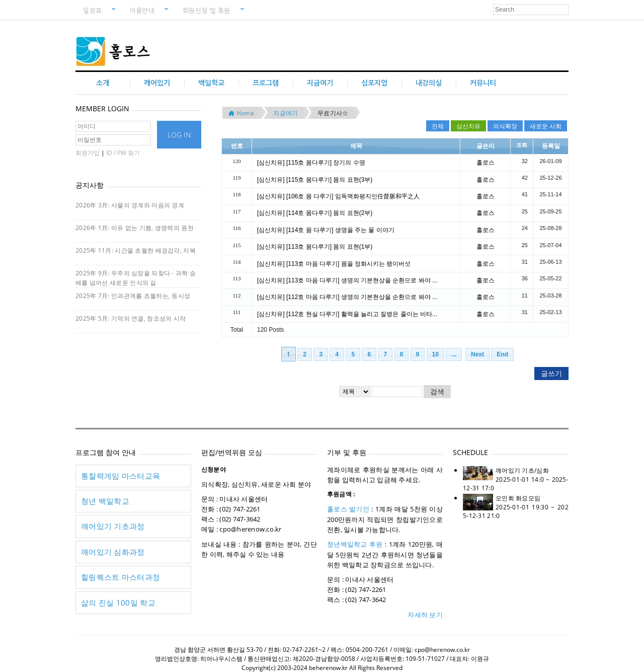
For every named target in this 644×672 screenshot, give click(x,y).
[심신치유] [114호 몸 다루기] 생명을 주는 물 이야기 (326, 230)
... (454, 354)
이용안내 (146, 10)
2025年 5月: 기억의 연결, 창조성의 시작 (131, 318)
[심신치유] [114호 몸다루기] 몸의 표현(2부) (315, 213)
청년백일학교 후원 (355, 544)
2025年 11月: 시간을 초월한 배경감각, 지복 (136, 250)
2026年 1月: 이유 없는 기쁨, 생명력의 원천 (135, 228)
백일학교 (211, 83)
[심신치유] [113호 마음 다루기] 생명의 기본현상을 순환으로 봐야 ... (347, 280)
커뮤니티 (483, 83)
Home (241, 113)
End (502, 354)
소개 (103, 83)
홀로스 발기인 (348, 509)
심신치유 (468, 126)
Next (477, 354)
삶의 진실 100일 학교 (118, 603)
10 (435, 354)
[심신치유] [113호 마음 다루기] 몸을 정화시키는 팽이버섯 (334, 264)
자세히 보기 (425, 615)
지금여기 (320, 83)
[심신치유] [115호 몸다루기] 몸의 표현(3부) (315, 180)
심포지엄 (374, 83)
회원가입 (88, 153)
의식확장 (505, 126)
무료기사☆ (333, 113)
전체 (438, 126)
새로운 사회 (546, 126)
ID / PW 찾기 (123, 153)
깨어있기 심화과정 (113, 552)
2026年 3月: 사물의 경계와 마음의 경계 (130, 205)
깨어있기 (157, 83)
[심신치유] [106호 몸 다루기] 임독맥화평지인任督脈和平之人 (338, 196)
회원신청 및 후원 (210, 10)
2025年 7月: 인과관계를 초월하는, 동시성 (133, 296)
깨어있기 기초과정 (113, 526)
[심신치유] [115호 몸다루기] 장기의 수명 (311, 163)
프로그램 (266, 83)
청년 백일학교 (105, 501)
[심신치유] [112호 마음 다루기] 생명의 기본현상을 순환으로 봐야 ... (347, 297)
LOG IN (179, 135)
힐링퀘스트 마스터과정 (120, 577)
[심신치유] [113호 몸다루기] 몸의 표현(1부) (315, 247)
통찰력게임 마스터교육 (120, 476)
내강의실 (429, 83)
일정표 (96, 10)
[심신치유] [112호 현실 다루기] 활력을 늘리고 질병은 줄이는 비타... (347, 314)
